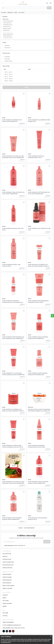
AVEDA (16, 12)
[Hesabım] (47, 3)
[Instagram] (10, 631)
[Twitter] (7, 631)
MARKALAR (10, 12)
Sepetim (5, 606)
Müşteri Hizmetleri (7, 603)
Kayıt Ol (47, 542)
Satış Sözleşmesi (7, 583)
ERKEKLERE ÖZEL (8, 568)
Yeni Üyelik (5, 613)
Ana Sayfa (4, 12)
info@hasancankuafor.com (14, 625)
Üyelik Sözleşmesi (7, 580)
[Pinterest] (13, 631)
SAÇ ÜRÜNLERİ (7, 554)
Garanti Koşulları (7, 574)
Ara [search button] (49, 8)
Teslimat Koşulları (7, 577)
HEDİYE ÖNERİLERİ (8, 562)
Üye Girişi (5, 616)
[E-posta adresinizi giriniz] (26, 542)
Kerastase (31, 407)
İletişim (4, 598)
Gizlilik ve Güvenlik (7, 588)
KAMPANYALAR (7, 559)
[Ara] (26, 8)
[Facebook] (4, 631)
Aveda (4, 118)
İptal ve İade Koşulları (8, 586)
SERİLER (5, 556)
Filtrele (26, 87)
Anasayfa (5, 595)
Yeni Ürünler (6, 601)
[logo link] (26, 3)
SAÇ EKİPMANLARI (8, 565)
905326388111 (10, 622)
